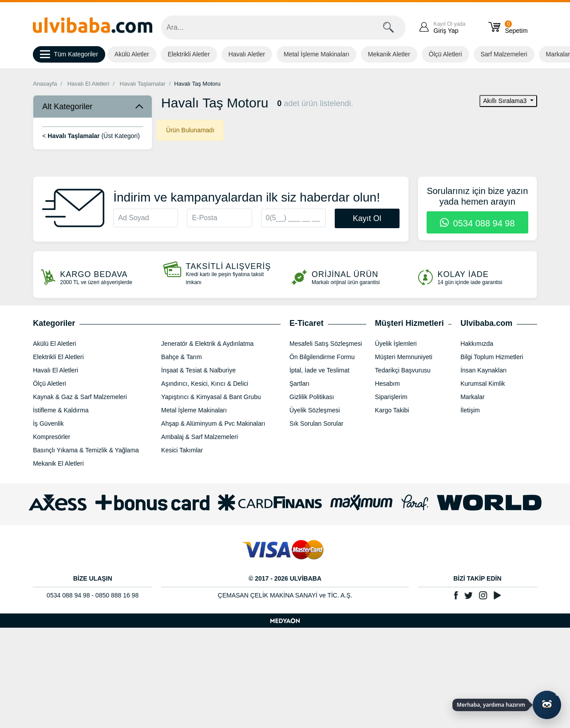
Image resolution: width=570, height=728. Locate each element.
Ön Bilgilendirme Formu (322, 357)
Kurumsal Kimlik (483, 384)
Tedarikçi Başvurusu (403, 370)
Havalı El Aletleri (89, 84)
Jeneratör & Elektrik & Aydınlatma (207, 344)
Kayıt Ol (367, 218)
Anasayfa (45, 84)
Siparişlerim (391, 397)
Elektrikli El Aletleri (58, 357)
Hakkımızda (477, 344)
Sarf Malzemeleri (504, 54)
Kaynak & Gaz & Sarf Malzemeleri (80, 397)
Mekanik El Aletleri (58, 463)
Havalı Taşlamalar (143, 84)
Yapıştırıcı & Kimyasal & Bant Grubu (211, 397)
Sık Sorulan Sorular (316, 423)
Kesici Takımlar (182, 450)
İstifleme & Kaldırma (61, 410)
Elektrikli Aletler (189, 54)
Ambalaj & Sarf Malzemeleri (200, 437)
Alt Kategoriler (67, 107)
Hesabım (388, 384)
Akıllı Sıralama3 (506, 101)
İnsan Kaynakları (483, 370)
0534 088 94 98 (477, 223)
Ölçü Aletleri (445, 54)
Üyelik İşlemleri (396, 344)
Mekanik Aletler (389, 54)
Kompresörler (51, 437)
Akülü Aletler (132, 54)
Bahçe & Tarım (182, 357)
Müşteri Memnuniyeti (404, 357)
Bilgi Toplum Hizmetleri (492, 357)
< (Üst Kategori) (91, 136)
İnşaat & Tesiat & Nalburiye (198, 370)
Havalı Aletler (247, 54)
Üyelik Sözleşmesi (315, 410)
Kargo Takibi (392, 410)
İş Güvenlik (48, 423)
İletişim (470, 410)
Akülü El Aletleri (54, 344)
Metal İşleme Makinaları (317, 54)
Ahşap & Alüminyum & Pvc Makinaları (213, 423)
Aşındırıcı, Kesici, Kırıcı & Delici (205, 384)
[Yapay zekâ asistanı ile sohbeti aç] (547, 705)
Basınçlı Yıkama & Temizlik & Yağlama (86, 450)
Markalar (472, 397)
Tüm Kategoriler (69, 55)
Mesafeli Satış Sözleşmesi (326, 344)
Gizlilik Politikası (312, 397)
